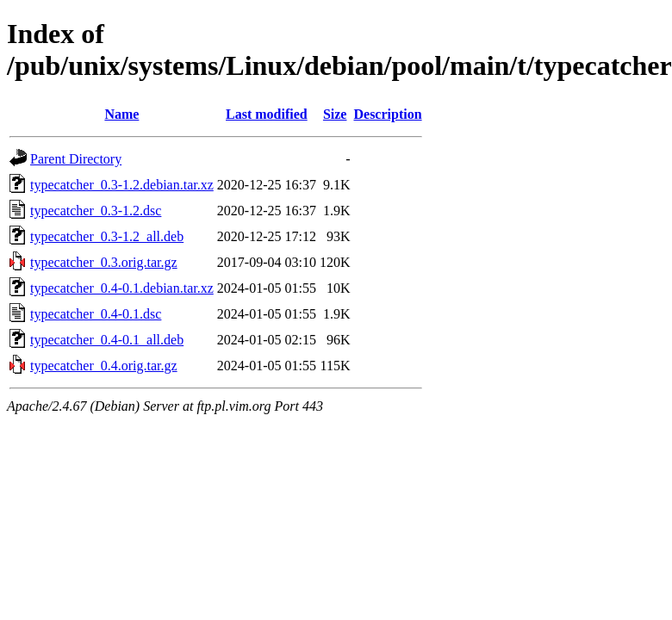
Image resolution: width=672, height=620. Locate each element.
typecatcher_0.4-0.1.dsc (96, 314)
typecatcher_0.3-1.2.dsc (96, 211)
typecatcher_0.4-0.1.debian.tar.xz (122, 288)
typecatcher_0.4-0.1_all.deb (107, 340)
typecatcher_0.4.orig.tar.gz (104, 366)
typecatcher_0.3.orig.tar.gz (104, 262)
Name (121, 114)
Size (335, 114)
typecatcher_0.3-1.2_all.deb (107, 236)
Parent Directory (76, 159)
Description (387, 114)
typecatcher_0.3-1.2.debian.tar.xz (122, 185)
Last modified (267, 114)
